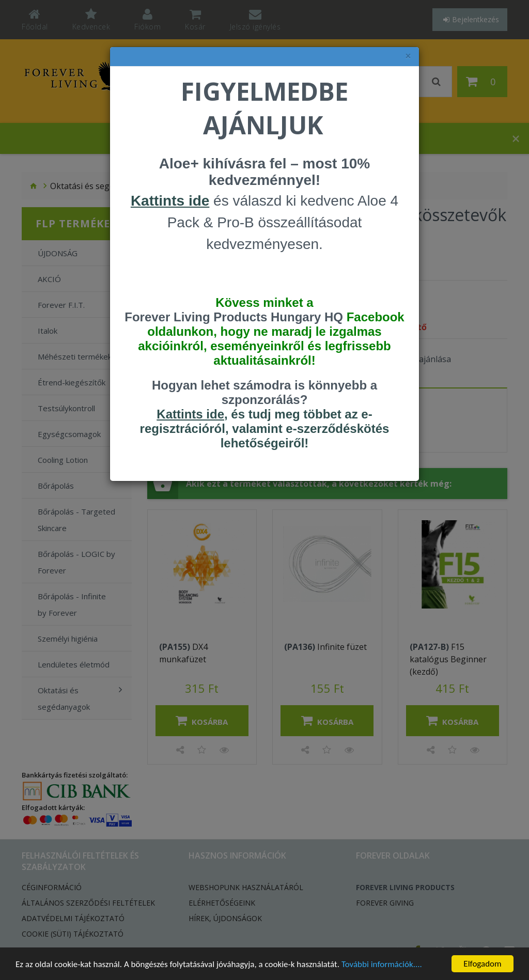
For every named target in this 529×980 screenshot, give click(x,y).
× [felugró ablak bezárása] (408, 56)
